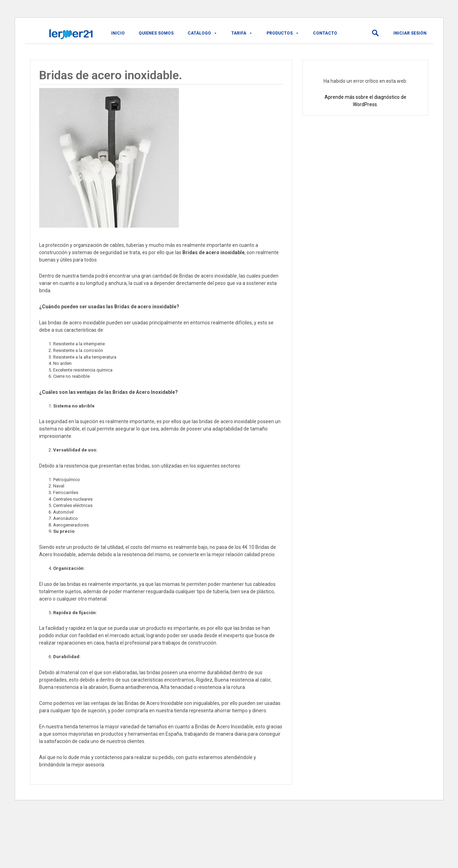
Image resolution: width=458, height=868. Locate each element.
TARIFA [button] (242, 33)
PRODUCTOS (283, 33)
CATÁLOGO (202, 33)
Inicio (118, 33)
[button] (375, 33)
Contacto (325, 33)
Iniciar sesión (410, 33)
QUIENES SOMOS (156, 33)
